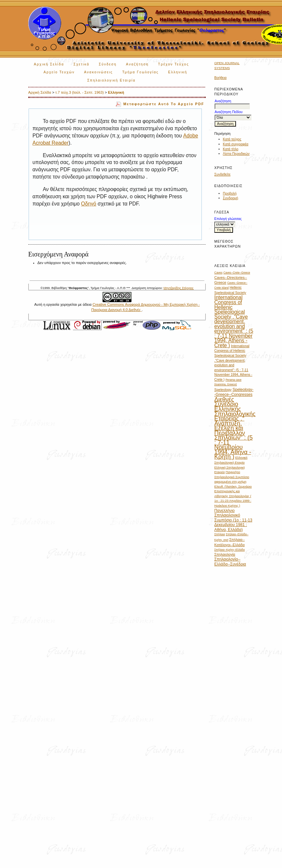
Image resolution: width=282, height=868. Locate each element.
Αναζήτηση (137, 64)
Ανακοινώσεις (99, 72)
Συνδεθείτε (222, 174)
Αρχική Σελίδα (49, 64)
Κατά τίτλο (231, 149)
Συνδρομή (231, 198)
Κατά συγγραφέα (235, 144)
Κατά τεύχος (232, 139)
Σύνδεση (107, 64)
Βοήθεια (220, 78)
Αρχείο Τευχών (59, 72)
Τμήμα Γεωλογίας (141, 72)
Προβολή (230, 193)
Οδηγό (89, 204)
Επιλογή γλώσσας (228, 219)
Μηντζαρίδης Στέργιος (178, 288)
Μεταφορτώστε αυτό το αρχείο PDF (164, 104)
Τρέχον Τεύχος (174, 64)
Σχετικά (81, 64)
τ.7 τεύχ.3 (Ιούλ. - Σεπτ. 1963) (79, 92)
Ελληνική (116, 92)
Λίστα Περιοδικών (236, 154)
